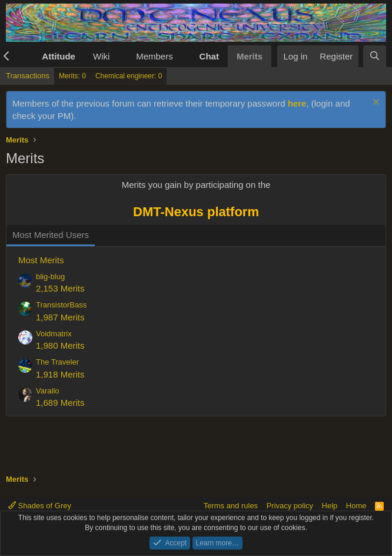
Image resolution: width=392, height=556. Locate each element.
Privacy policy (290, 506)
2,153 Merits (60, 288)
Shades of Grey (40, 506)
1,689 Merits (60, 403)
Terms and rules (231, 506)
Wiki (101, 56)
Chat (209, 56)
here (297, 103)
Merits (250, 56)
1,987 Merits (60, 317)
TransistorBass (61, 305)
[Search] (375, 56)
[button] (25, 56)
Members (155, 56)
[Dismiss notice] (375, 103)
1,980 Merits (60, 345)
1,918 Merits (60, 374)
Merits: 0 (72, 76)
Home (356, 506)
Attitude (59, 56)
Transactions (28, 76)
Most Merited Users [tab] (51, 235)
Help (330, 506)
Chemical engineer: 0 (129, 76)
